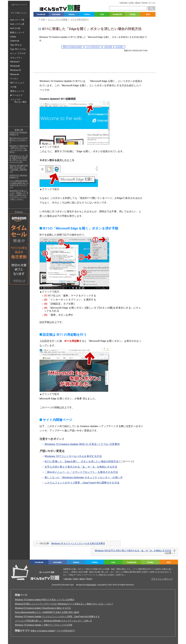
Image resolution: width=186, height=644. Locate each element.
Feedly (133, 14)
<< (150, 3)
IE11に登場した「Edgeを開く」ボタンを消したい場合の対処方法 (82, 461)
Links (131, 3)
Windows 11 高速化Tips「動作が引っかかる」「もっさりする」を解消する (19, 149)
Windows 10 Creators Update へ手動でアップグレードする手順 (44, 625)
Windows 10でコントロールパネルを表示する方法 (73, 456)
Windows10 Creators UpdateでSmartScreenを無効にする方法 (43, 608)
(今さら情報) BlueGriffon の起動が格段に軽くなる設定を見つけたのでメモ (19, 184)
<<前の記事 (108, 47)
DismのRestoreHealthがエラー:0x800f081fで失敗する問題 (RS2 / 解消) (47, 612)
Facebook (41, 14)
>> (154, 3)
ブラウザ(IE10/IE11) (93, 47)
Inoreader (56, 14)
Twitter (87, 14)
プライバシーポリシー (162, 579)
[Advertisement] (94, 60)
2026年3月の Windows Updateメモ (18, 133)
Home (145, 3)
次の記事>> (120, 47)
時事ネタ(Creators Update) (72, 47)
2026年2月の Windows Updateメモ (18, 176)
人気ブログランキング (19, 5)
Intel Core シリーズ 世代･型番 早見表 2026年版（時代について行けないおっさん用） (19, 159)
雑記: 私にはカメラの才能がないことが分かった (19, 140)
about (138, 3)
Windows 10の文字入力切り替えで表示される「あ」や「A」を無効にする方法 (133, 551)
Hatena (71, 14)
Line (102, 14)
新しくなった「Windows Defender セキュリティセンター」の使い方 (84, 477)
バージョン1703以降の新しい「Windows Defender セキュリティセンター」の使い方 (53, 621)
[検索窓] (128, 8)
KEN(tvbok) (91, 585)
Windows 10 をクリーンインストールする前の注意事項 (78, 543)
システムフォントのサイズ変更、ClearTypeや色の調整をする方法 (82, 483)
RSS (148, 14)
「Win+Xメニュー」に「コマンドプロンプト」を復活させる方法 (81, 472)
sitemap (124, 3)
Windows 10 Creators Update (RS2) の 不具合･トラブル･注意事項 (82, 444)
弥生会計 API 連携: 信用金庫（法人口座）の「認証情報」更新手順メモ (19, 169)
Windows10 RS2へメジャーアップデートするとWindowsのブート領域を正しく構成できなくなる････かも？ (64, 604)
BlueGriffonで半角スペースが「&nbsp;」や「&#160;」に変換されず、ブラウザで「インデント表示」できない (19, 195)
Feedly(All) (117, 14)
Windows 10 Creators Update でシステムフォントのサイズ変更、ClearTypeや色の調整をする (57, 616)
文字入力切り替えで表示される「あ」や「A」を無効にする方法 (81, 467)
